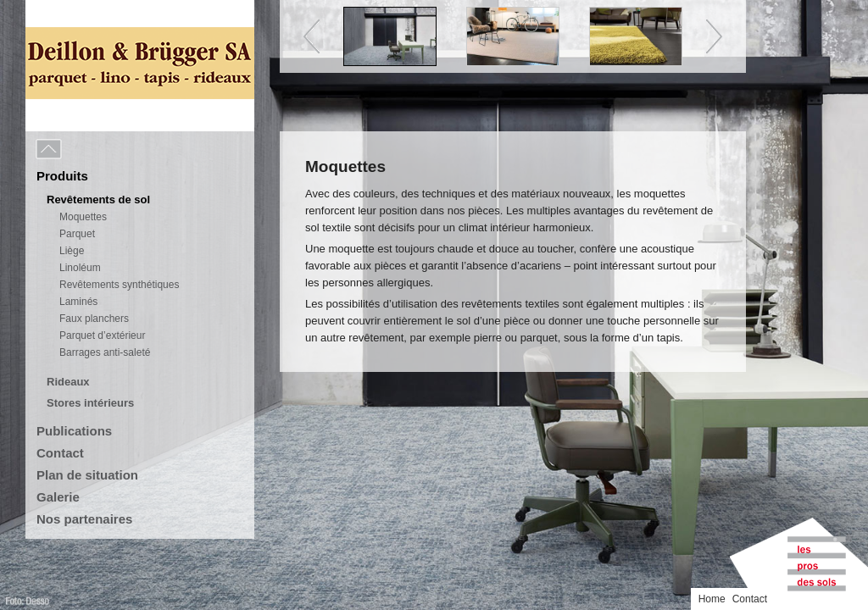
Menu (86, 150)
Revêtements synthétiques (119, 285)
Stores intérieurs (90, 403)
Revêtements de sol (98, 200)
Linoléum (80, 268)
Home (712, 599)
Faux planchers (94, 319)
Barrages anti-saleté (105, 352)
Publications (74, 431)
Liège (72, 251)
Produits (62, 176)
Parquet (77, 234)
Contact (60, 453)
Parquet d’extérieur (102, 335)
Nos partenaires (84, 519)
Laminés (78, 302)
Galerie (58, 497)
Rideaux (68, 382)
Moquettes (83, 217)
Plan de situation (87, 475)
